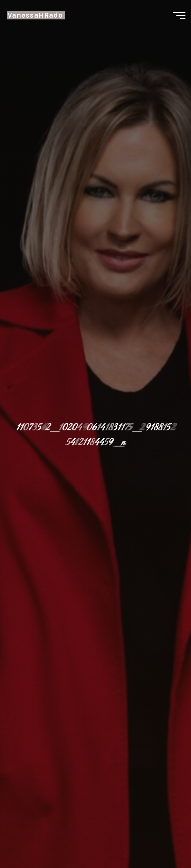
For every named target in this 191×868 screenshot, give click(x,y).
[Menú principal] (179, 16)
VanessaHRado (35, 15)
